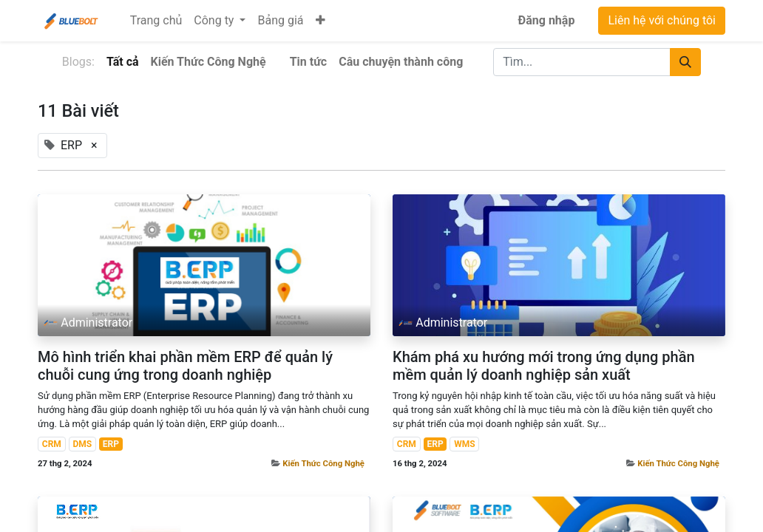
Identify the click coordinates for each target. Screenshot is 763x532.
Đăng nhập (547, 20)
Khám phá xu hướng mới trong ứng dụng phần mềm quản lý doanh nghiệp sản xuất (544, 366)
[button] (321, 21)
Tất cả (123, 62)
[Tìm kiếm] (685, 62)
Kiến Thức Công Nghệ (323, 463)
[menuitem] (156, 21)
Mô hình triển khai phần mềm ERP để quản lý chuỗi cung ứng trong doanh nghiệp (185, 366)
